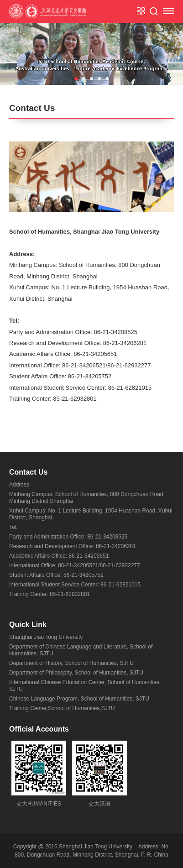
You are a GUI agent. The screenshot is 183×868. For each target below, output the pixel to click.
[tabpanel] (91, 54)
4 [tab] (99, 79)
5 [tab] (107, 79)
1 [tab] (76, 79)
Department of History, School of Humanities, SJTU (71, 663)
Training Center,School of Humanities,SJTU (62, 708)
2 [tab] (84, 79)
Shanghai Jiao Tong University (46, 637)
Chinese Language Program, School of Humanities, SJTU (79, 699)
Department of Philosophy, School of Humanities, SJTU (76, 673)
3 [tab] (91, 79)
